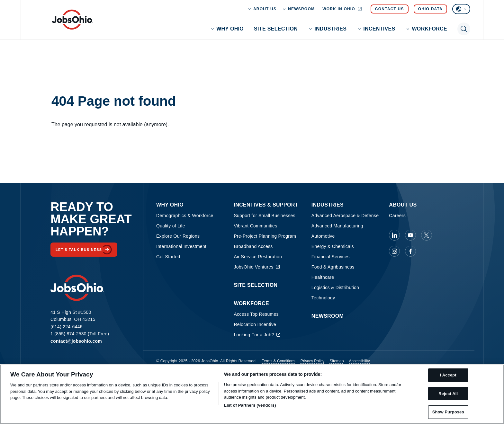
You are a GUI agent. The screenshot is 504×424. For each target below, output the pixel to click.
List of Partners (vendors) (250, 405)
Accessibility (359, 361)
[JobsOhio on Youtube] (410, 235)
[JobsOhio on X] (427, 235)
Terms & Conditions (279, 361)
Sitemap (337, 361)
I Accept (448, 375)
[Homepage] (72, 20)
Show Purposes (448, 412)
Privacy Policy (313, 361)
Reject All (448, 394)
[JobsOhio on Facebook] (410, 251)
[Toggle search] (464, 29)
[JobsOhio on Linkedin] (394, 235)
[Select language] (461, 9)
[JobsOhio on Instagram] (394, 251)
